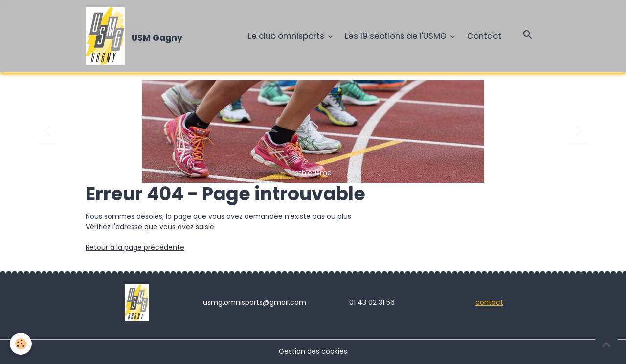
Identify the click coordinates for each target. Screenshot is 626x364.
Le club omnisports (287, 36)
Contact (484, 36)
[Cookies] (21, 344)
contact (489, 302)
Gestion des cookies (313, 351)
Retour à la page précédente (135, 247)
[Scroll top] (606, 344)
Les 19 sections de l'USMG (397, 36)
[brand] (136, 36)
